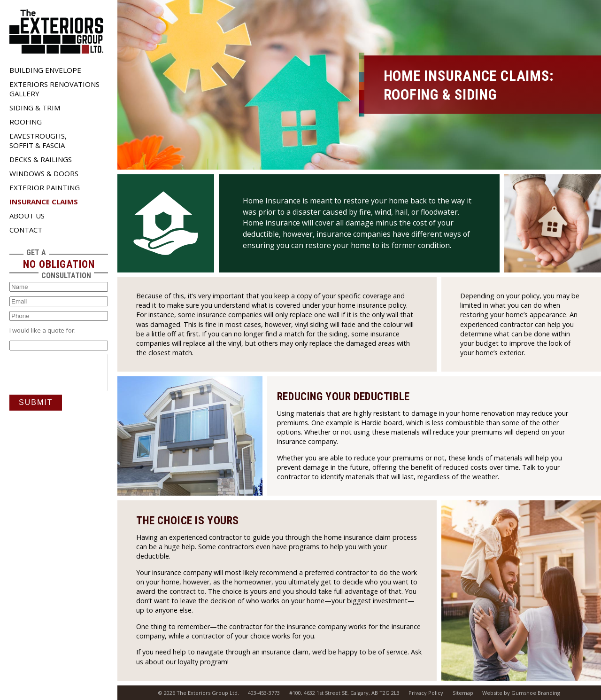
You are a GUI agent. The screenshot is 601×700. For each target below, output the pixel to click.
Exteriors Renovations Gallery (54, 89)
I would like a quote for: (42, 330)
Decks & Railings (41, 159)
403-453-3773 (264, 693)
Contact (26, 230)
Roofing (26, 122)
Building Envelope (45, 70)
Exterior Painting (45, 187)
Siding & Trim (35, 108)
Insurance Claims (44, 202)
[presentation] (81, 373)
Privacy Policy (426, 693)
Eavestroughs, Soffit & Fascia (38, 140)
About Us (27, 216)
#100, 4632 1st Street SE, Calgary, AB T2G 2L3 (344, 693)
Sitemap (463, 693)
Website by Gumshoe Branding (521, 693)
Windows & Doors (44, 173)
